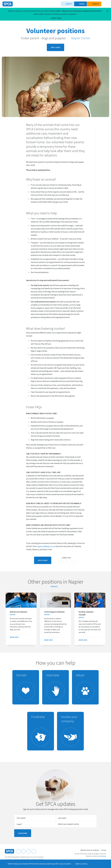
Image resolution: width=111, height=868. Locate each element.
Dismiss (106, 864)
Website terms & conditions (90, 850)
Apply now (55, 47)
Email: (19, 824)
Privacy (104, 850)
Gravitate (103, 856)
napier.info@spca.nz (45, 546)
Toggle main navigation (108, 4)
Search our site (104, 4)
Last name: (62, 818)
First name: (21, 818)
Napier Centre (79, 38)
